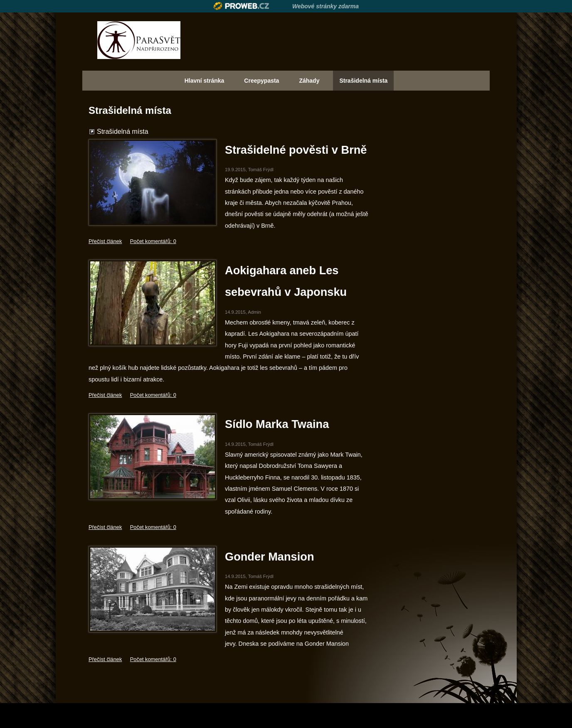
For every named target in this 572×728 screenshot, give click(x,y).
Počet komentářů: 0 (153, 241)
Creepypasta (261, 81)
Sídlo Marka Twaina (277, 424)
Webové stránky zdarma (325, 6)
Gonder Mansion (270, 557)
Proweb (241, 6)
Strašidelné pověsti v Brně (296, 150)
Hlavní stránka (205, 81)
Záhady (309, 81)
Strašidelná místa (363, 81)
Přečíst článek (105, 241)
